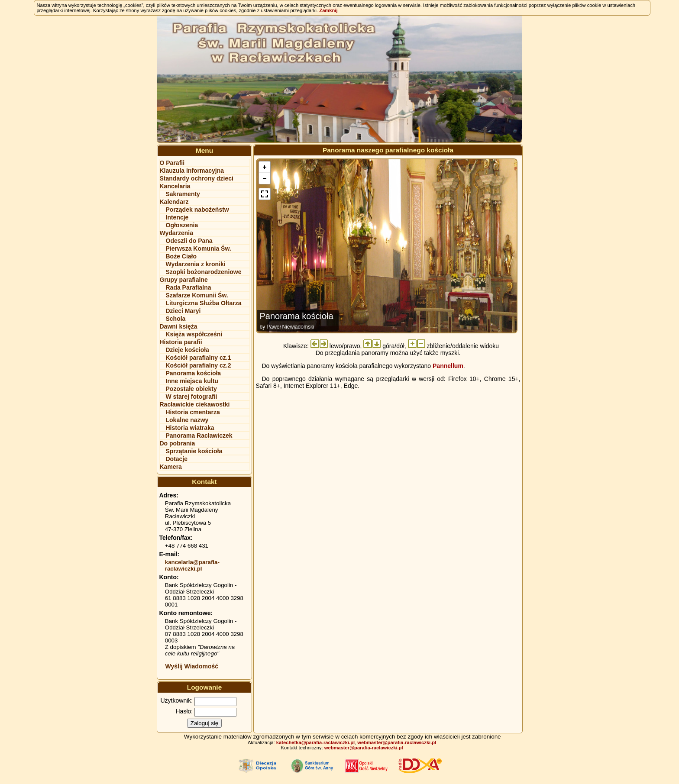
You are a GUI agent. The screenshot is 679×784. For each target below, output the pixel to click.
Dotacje (177, 459)
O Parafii (172, 163)
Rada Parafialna (189, 287)
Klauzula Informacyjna (192, 171)
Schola (176, 319)
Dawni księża (179, 326)
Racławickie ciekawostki (195, 404)
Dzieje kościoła (188, 350)
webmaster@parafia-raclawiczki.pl (397, 742)
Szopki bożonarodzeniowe (204, 272)
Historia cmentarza (193, 412)
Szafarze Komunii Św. (197, 295)
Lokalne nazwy (187, 420)
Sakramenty (183, 194)
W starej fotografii (192, 397)
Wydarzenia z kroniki (196, 264)
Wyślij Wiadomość (192, 666)
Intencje (177, 217)
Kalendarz (174, 202)
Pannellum (448, 366)
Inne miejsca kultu (192, 381)
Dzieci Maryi (183, 311)
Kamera (171, 467)
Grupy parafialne (184, 280)
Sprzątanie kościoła (194, 451)
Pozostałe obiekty (191, 389)
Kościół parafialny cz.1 (199, 358)
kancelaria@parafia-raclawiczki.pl (192, 565)
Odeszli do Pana (189, 241)
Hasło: (184, 711)
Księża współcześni (194, 334)
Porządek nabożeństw (197, 210)
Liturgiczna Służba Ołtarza (204, 303)
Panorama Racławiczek (199, 436)
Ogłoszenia (182, 225)
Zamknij (328, 10)
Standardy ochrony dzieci (197, 178)
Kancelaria (175, 186)
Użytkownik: (177, 700)
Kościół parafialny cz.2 (199, 365)
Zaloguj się (204, 723)
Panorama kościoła (194, 373)
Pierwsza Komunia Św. (199, 248)
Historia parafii (181, 342)
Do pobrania (178, 443)
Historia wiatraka (190, 428)
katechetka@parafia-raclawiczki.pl (315, 742)
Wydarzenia (177, 233)
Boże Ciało (181, 256)
